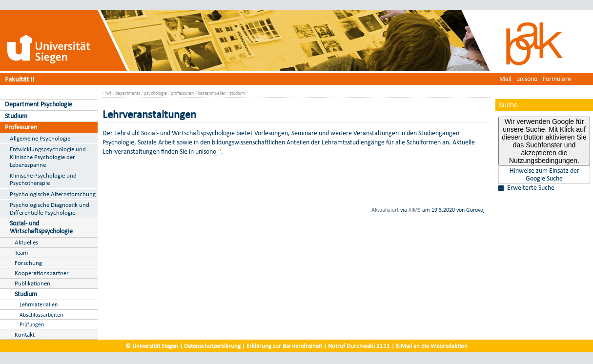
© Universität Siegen (152, 346)
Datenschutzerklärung (212, 346)
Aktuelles (26, 242)
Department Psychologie (39, 104)
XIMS (415, 210)
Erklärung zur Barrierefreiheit (284, 346)
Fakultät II (20, 79)
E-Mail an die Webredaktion (432, 346)
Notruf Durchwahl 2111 (359, 346)
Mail (505, 79)
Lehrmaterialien (39, 304)
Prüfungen (32, 324)
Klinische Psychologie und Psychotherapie (43, 179)
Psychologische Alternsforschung (53, 194)
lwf (108, 93)
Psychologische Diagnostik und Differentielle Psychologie (50, 209)
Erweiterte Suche (531, 188)
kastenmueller (212, 93)
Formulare (557, 79)
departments (128, 93)
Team (21, 253)
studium (237, 93)
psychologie (155, 93)
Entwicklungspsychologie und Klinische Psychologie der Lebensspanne (48, 157)
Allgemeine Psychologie (40, 138)
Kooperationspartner (42, 273)
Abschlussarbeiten (41, 314)
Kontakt (25, 334)
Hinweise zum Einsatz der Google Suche (544, 175)
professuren (182, 93)
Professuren (21, 127)
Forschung (28, 263)
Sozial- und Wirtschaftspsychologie (41, 227)
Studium (16, 116)
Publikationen (32, 283)
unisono (527, 79)
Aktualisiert (385, 210)
